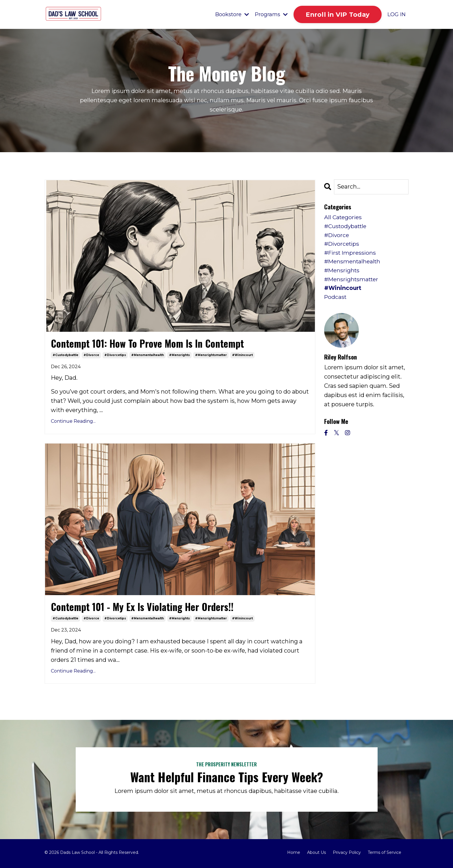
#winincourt (242, 356)
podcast (336, 301)
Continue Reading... (73, 422)
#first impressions (351, 255)
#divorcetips (115, 356)
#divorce (91, 356)
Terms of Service (385, 855)
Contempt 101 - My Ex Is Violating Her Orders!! (148, 608)
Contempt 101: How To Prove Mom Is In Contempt (153, 344)
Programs (271, 14)
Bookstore (232, 14)
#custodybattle (65, 356)
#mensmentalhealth (147, 356)
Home (294, 855)
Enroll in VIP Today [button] (337, 14)
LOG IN (397, 14)
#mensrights (179, 356)
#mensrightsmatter (211, 356)
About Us (316, 855)
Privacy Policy (347, 855)
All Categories (344, 218)
